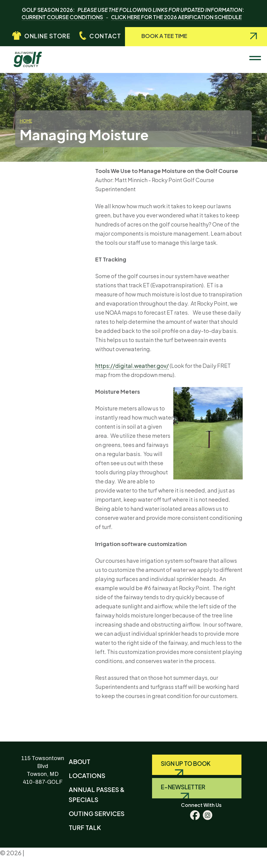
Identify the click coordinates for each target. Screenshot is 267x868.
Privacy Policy (45, 853)
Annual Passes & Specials (97, 794)
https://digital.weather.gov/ (132, 366)
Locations (87, 775)
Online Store (47, 36)
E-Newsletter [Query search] (183, 787)
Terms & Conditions (24, 863)
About (80, 761)
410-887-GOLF (43, 782)
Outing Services (97, 813)
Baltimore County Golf (33, 57)
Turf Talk (85, 827)
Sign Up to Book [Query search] (186, 763)
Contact (105, 36)
